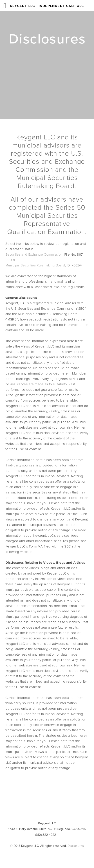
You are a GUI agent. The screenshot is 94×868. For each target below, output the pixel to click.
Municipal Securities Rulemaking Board (35, 265)
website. (27, 552)
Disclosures (76, 846)
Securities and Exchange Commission (34, 254)
